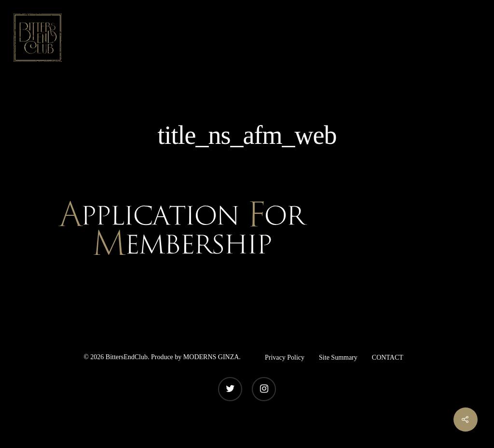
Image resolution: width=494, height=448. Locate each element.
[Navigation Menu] (472, 38)
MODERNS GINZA (211, 357)
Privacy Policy (285, 357)
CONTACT (388, 357)
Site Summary (338, 357)
